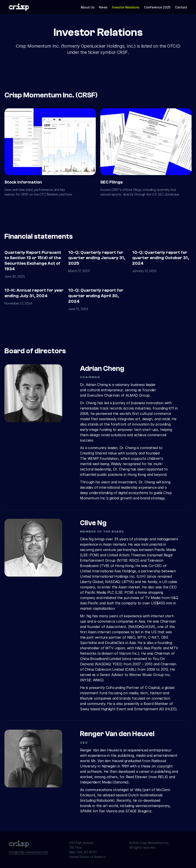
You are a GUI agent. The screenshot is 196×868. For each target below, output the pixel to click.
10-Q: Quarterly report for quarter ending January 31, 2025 (97, 258)
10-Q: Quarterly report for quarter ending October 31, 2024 (161, 258)
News (103, 7)
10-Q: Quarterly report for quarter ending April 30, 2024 (96, 296)
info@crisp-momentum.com (28, 852)
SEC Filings (111, 182)
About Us (88, 7)
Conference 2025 (157, 7)
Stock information (23, 182)
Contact (181, 7)
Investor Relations (126, 7)
